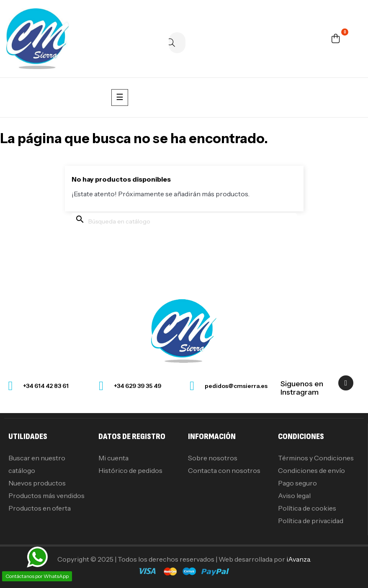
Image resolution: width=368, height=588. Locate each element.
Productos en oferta (40, 508)
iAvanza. (299, 559)
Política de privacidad (311, 521)
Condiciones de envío (311, 470)
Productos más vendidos (46, 496)
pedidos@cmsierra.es (236, 386)
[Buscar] (177, 43)
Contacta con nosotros (224, 470)
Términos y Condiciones (316, 458)
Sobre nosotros (213, 458)
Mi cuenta (113, 458)
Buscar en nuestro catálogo (37, 464)
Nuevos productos (37, 483)
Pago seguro (297, 483)
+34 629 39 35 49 (138, 386)
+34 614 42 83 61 (46, 386)
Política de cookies (307, 508)
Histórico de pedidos (130, 470)
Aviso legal (294, 496)
